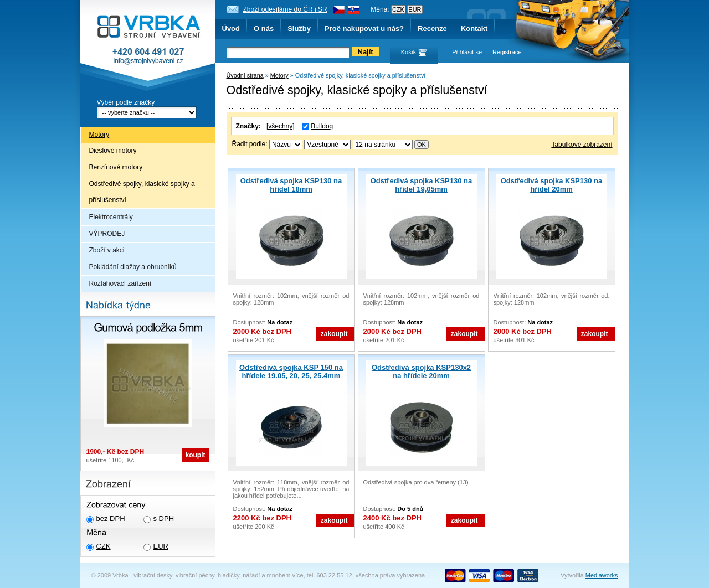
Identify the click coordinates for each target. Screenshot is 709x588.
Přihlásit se (467, 52)
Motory (99, 135)
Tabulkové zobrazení (582, 145)
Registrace (507, 52)
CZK (104, 546)
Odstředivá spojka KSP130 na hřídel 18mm (291, 185)
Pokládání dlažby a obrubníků (133, 267)
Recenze (432, 29)
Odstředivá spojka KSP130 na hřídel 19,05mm (422, 185)
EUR (161, 546)
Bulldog (322, 126)
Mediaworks (602, 575)
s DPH (164, 519)
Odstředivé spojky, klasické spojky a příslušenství (142, 192)
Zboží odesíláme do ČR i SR (285, 9)
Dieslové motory (113, 151)
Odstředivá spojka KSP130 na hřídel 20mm (552, 185)
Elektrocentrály (111, 217)
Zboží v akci (107, 250)
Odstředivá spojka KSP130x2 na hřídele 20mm (421, 372)
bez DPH (111, 519)
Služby (299, 29)
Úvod (231, 29)
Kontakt (474, 29)
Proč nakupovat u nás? (364, 29)
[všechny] (281, 126)
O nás (264, 29)
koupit (196, 455)
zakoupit (334, 334)
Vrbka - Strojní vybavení (148, 47)
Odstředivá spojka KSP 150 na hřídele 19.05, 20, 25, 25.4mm (291, 372)
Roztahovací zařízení (120, 283)
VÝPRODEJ (107, 234)
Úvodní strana (245, 75)
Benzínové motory (116, 167)
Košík (409, 52)
